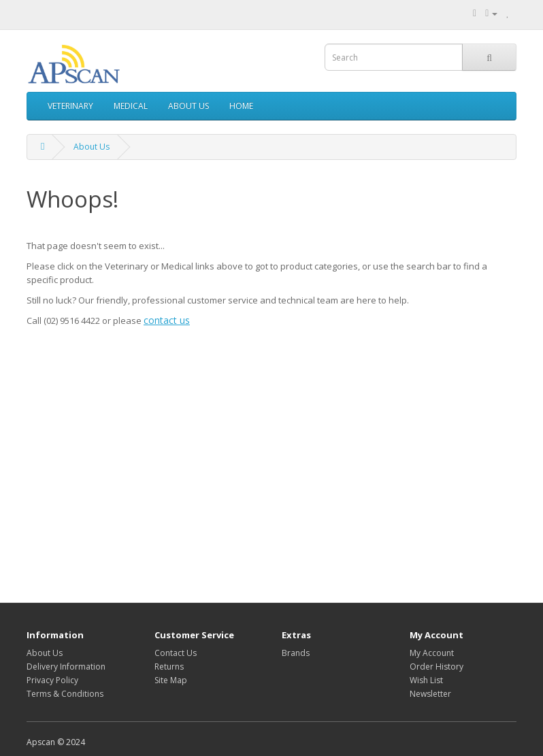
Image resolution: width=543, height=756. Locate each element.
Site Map (171, 680)
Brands (296, 653)
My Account (432, 653)
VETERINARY (70, 106)
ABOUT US (188, 106)
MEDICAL (131, 106)
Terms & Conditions (65, 694)
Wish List (426, 680)
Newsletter (430, 694)
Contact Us (176, 653)
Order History (437, 667)
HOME (241, 106)
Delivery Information (66, 667)
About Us (92, 147)
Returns (169, 667)
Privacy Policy (52, 680)
